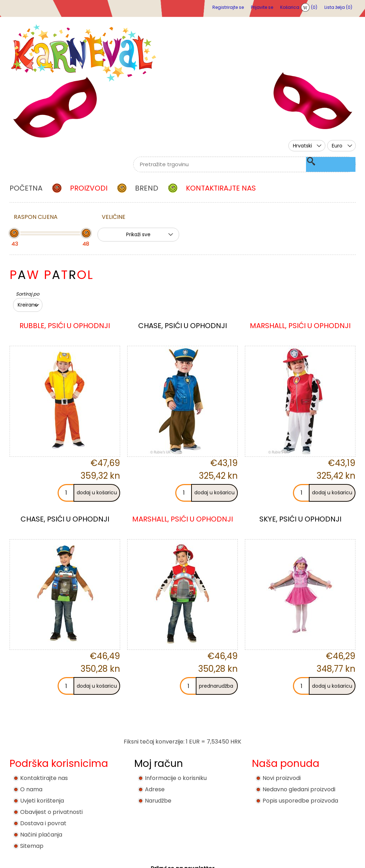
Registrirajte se (228, 7)
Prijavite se (262, 7)
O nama (31, 789)
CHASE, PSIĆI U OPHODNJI (182, 326)
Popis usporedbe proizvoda (300, 801)
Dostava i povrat (43, 823)
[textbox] (236, 164)
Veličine (114, 217)
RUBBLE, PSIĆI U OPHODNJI (65, 326)
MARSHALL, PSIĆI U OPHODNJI (300, 326)
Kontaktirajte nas (44, 778)
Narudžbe (158, 801)
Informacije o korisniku (176, 778)
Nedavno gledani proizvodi (299, 789)
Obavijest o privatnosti (51, 812)
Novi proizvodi (282, 778)
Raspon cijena (36, 217)
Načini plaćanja (41, 835)
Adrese (155, 789)
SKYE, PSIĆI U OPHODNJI (300, 519)
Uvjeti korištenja (42, 801)
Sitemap (32, 846)
